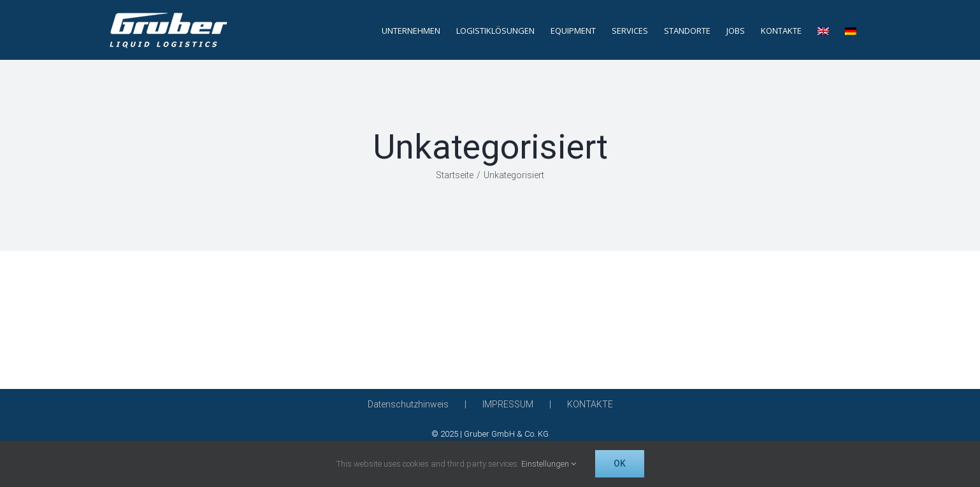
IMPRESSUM (508, 404)
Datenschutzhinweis (408, 404)
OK (620, 463)
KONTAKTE (590, 404)
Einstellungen (549, 464)
